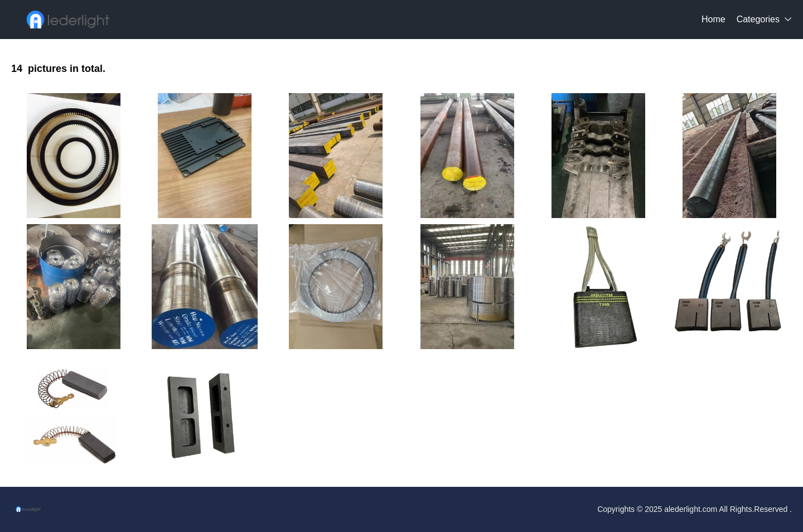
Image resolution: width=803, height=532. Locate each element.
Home (713, 19)
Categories (758, 19)
